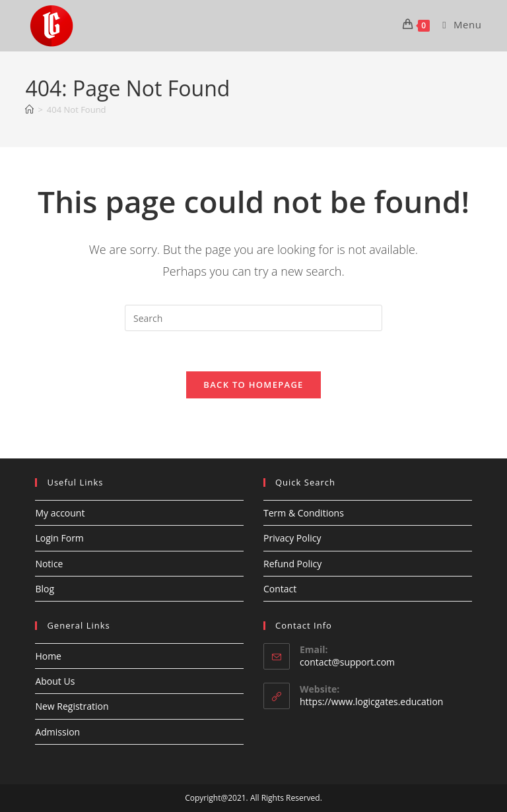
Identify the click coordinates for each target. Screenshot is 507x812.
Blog (45, 589)
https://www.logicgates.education (371, 702)
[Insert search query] (253, 318)
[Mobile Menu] (457, 24)
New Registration (72, 706)
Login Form (59, 538)
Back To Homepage (253, 385)
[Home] (29, 109)
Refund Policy (292, 564)
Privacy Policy (292, 538)
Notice (49, 564)
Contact (280, 589)
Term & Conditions (304, 513)
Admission (57, 732)
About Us (55, 681)
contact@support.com (347, 662)
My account (60, 513)
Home (48, 656)
